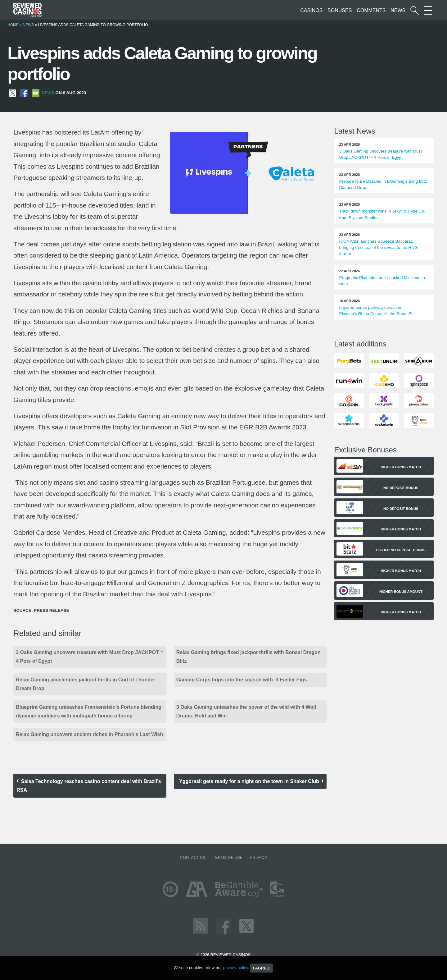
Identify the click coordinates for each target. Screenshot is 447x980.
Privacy (258, 857)
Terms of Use (228, 857)
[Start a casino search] (415, 10)
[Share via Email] (36, 93)
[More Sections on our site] (428, 10)
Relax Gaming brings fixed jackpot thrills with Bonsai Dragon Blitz (248, 657)
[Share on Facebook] (24, 93)
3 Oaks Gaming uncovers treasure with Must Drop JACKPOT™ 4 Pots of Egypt (90, 657)
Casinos (311, 10)
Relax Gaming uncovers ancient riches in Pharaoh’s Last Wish (89, 734)
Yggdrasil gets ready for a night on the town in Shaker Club (249, 781)
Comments (371, 10)
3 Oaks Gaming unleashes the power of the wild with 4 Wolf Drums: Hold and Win (246, 711)
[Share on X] (13, 93)
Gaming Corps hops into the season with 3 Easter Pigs (242, 680)
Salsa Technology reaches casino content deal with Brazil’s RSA (89, 786)
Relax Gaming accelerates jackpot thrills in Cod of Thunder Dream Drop (86, 684)
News (398, 10)
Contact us (193, 857)
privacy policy (235, 968)
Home (13, 25)
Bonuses (340, 10)
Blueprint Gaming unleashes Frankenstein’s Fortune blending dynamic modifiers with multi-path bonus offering (89, 711)
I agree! (262, 968)
